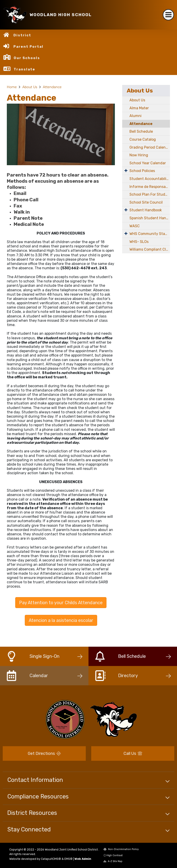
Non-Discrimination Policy (121, 849)
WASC (135, 226)
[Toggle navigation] (168, 15)
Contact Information (35, 780)
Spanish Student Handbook (150, 218)
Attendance (52, 87)
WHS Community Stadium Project (150, 234)
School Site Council (146, 202)
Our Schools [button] (27, 58)
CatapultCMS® (51, 859)
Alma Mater (139, 108)
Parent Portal (28, 47)
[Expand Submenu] (126, 170)
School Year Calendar (148, 163)
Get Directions (44, 753)
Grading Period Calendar (150, 147)
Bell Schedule (141, 131)
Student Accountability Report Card (150, 179)
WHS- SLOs (139, 242)
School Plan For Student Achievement (150, 194)
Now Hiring (139, 155)
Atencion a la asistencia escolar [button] (61, 620)
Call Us (133, 753)
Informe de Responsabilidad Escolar (150, 187)
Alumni (135, 116)
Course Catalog (143, 139)
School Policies (142, 171)
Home (12, 87)
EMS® (68, 859)
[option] (61, 134)
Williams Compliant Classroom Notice (150, 249)
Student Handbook (146, 210)
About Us (30, 87)
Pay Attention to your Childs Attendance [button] (61, 603)
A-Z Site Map (113, 861)
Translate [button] (24, 69)
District (22, 35)
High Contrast (115, 855)
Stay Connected (29, 829)
